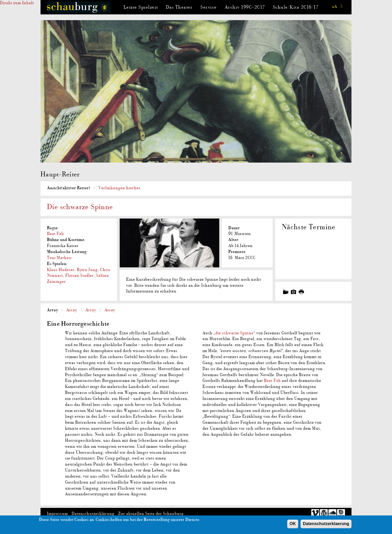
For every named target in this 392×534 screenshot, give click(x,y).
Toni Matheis (59, 258)
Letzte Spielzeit (141, 7)
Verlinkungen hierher (120, 188)
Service (209, 7)
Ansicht (69, 188)
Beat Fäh (56, 234)
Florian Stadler (80, 275)
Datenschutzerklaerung (326, 525)
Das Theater (179, 7)
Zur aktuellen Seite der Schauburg (151, 514)
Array (53, 310)
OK (293, 525)
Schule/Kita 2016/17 (296, 7)
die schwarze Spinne (234, 333)
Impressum (57, 514)
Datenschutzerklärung (93, 514)
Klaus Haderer (61, 270)
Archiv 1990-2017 (245, 7)
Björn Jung (87, 270)
